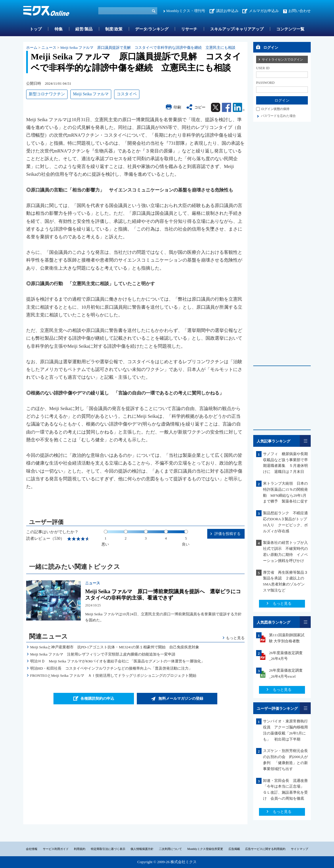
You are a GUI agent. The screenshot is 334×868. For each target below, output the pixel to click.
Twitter (216, 107)
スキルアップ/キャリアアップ (237, 29)
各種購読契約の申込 (97, 698)
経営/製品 (84, 29)
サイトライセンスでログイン (282, 59)
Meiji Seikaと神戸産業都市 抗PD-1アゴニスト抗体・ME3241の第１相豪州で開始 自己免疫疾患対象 (115, 647)
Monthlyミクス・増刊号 (186, 11)
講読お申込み (227, 11)
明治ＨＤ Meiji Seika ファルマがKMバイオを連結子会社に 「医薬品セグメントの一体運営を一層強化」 (118, 661)
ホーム (32, 48)
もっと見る (235, 638)
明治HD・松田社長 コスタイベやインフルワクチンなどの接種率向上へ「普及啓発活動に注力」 (111, 668)
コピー (200, 107)
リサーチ (189, 29)
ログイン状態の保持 (275, 109)
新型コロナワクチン (47, 94)
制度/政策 (114, 29)
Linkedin (239, 107)
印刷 (177, 107)
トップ (36, 29)
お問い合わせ (300, 11)
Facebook (226, 107)
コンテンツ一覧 (290, 29)
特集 (59, 29)
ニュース (49, 48)
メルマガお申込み (264, 11)
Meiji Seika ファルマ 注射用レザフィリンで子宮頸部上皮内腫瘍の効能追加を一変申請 (103, 654)
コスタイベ (127, 94)
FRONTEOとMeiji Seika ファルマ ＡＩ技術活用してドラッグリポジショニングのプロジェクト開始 (113, 675)
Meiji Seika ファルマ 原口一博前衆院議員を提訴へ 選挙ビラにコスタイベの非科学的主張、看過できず (163, 595)
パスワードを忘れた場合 (278, 116)
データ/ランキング (152, 29)
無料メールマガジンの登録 (181, 698)
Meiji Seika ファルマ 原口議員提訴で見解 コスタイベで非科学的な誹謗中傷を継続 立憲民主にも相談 (148, 48)
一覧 (305, 441)
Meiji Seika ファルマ (91, 94)
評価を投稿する (228, 534)
